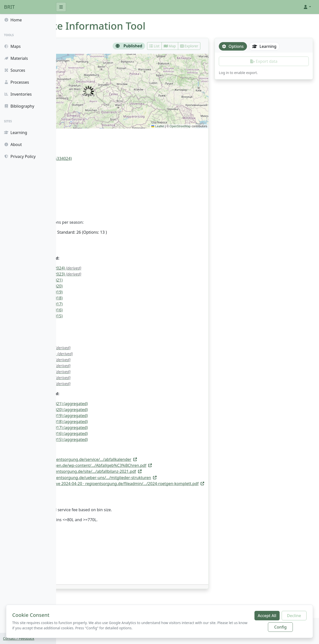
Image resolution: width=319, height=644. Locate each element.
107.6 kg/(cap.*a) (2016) (96, 310)
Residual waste (80, 190)
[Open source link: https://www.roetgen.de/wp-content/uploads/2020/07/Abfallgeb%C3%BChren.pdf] (155, 465)
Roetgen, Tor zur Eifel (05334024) (97, 158)
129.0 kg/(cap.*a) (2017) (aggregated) (109, 428)
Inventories (18, 94)
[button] (307, 7)
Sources (15, 70)
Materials (16, 58)
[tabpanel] (273, 66)
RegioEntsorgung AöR (87, 143)
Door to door (78, 174)
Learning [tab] (283, 46)
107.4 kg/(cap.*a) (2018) (96, 298)
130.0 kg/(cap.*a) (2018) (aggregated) (109, 422)
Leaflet (176, 126)
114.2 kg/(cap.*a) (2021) (96, 280)
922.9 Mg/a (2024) (91, 336)
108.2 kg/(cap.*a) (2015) (96, 316)
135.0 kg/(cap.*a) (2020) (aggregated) (109, 410)
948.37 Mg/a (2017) (100, 372)
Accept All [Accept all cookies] (267, 616)
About (13, 144)
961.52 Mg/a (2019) (100, 360)
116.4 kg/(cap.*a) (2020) (96, 286)
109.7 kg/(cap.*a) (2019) (96, 292)
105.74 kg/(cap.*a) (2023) (106, 274)
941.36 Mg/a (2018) (100, 366)
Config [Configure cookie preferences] (280, 627)
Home (13, 20)
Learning (16, 133)
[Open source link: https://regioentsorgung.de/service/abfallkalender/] (148, 459)
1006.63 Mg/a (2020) (102, 354)
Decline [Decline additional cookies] (294, 616)
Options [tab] (251, 46)
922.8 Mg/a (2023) (91, 342)
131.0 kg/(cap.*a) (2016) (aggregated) (109, 433)
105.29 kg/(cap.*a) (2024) (106, 268)
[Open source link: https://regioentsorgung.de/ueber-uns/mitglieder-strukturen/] (158, 478)
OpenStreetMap (199, 126)
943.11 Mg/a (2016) (100, 378)
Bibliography (19, 106)
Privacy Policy (20, 156)
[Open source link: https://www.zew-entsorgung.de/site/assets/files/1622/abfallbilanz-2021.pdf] (150, 471)
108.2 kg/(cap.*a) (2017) (96, 304)
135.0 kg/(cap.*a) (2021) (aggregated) (109, 404)
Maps (12, 46)
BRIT (9, 7)
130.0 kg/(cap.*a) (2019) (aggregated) (109, 416)
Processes (16, 82)
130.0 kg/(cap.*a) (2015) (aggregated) (109, 439)
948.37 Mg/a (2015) (100, 384)
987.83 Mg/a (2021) (100, 348)
